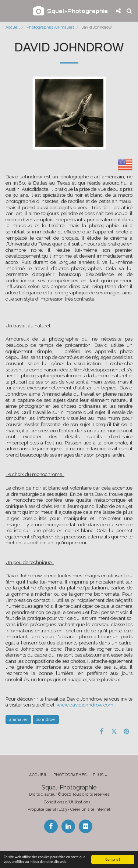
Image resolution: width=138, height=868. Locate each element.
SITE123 (60, 809)
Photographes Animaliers (50, 27)
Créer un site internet (90, 809)
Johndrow (46, 719)
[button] (8, 11)
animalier (18, 719)
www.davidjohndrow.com (85, 705)
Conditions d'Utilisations (67, 802)
